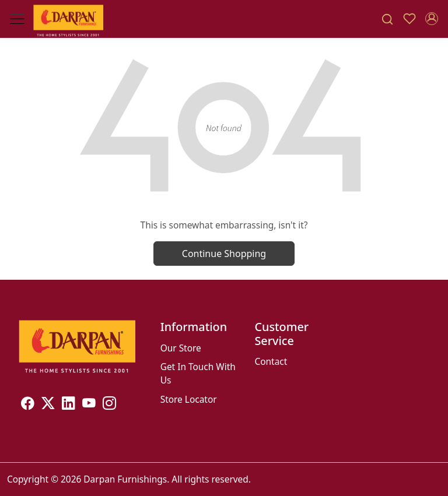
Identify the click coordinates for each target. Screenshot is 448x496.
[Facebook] (28, 404)
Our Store (181, 348)
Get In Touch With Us (198, 373)
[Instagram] (109, 404)
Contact (271, 361)
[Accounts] (432, 19)
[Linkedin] (69, 404)
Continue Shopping (224, 254)
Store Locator (189, 399)
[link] (387, 19)
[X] (48, 404)
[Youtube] (89, 404)
